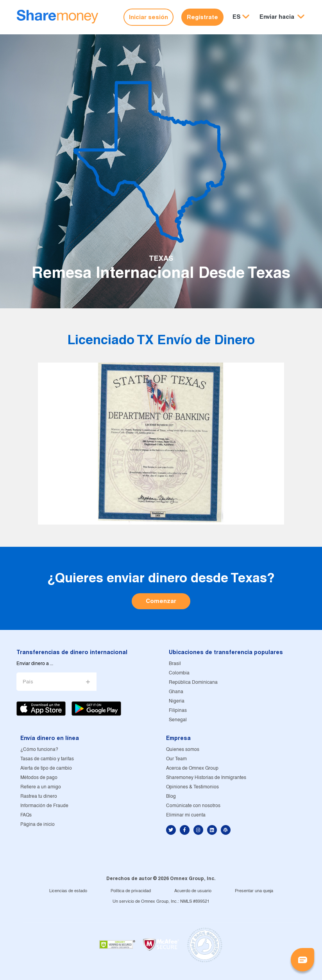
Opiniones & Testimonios (192, 787)
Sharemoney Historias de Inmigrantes (206, 778)
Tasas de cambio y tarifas (47, 759)
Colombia (179, 673)
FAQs (26, 815)
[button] (282, 17)
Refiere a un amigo (41, 787)
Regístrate (202, 17)
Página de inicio (38, 824)
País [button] (28, 682)
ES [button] (237, 17)
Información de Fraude (44, 806)
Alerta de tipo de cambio (46, 768)
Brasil (175, 664)
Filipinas (178, 711)
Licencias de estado (68, 891)
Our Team (176, 759)
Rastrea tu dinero (39, 796)
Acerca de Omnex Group (192, 768)
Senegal (178, 720)
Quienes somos (183, 750)
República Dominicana (193, 682)
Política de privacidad (131, 891)
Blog (171, 796)
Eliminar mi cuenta (186, 815)
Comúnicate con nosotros (193, 806)
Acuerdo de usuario (193, 891)
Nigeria (177, 701)
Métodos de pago (39, 778)
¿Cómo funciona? (39, 750)
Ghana (176, 692)
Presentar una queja (254, 891)
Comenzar (161, 601)
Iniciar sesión (148, 17)
